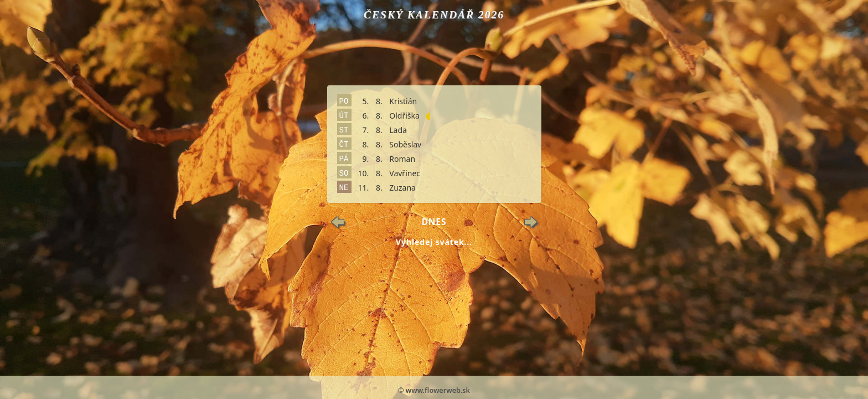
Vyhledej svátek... (434, 242)
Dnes (434, 222)
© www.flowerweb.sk (434, 390)
